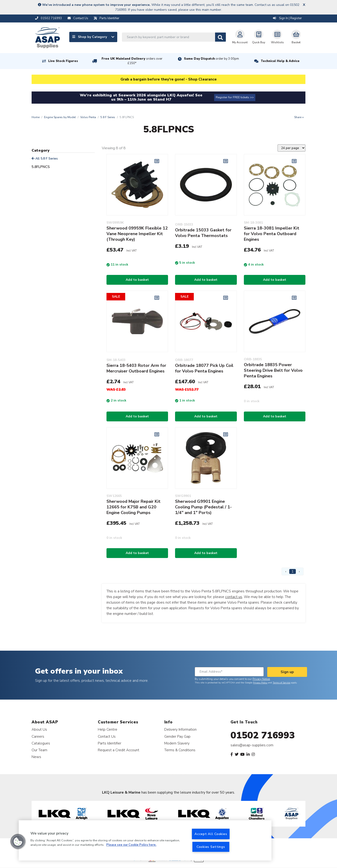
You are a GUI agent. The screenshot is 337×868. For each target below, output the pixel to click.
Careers (38, 736)
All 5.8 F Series (45, 159)
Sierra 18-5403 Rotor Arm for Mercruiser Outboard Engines (136, 368)
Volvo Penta (88, 117)
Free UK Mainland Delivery (132, 61)
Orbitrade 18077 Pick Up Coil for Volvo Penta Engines (204, 368)
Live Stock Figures (63, 61)
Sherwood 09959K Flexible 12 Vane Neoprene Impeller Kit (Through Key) (137, 234)
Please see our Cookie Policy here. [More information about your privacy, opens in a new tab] (131, 845)
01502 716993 (263, 735)
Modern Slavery (177, 743)
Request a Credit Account (119, 750)
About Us (39, 729)
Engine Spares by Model (60, 117)
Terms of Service (281, 683)
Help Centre (108, 729)
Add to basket (137, 280)
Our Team (39, 750)
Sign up (287, 672)
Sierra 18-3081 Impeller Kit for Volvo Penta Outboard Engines (272, 234)
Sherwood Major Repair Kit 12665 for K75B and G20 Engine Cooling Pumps (134, 507)
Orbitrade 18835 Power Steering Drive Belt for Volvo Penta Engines (273, 370)
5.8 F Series (108, 117)
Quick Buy (259, 37)
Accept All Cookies (211, 834)
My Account (240, 37)
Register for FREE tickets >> (235, 97)
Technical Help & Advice (280, 61)
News (36, 757)
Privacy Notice (261, 679)
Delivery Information (180, 729)
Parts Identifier (110, 743)
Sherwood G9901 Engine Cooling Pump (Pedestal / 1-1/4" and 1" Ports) (203, 507)
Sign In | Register (287, 18)
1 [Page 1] (293, 571)
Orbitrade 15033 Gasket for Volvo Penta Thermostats (203, 233)
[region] (145, 840)
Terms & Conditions (180, 750)
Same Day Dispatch (211, 59)
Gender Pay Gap (177, 736)
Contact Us (107, 736)
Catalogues (41, 743)
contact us (234, 597)
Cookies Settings (211, 847)
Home (36, 117)
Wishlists (277, 37)
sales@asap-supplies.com (252, 745)
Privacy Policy (260, 683)
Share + (299, 117)
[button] (18, 842)
